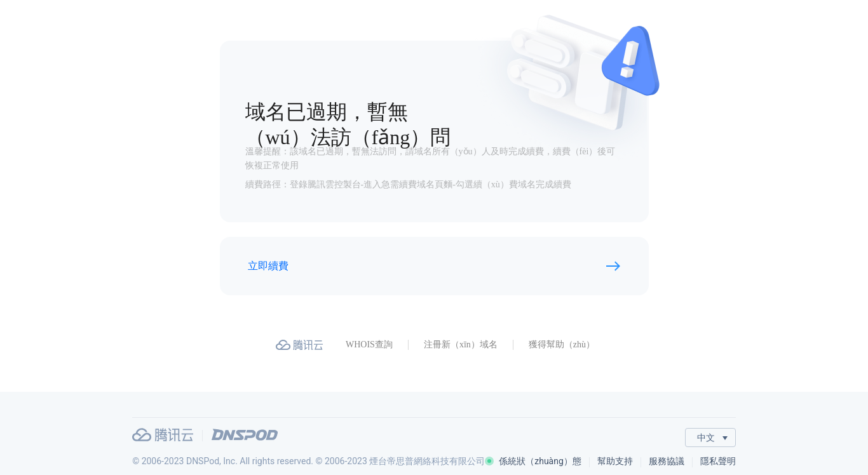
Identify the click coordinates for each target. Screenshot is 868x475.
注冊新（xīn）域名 (461, 345)
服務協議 (667, 461)
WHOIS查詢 (369, 345)
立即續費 (268, 266)
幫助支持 (615, 461)
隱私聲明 (718, 461)
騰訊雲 (163, 435)
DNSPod (245, 435)
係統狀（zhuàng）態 (533, 461)
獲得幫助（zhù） (562, 345)
